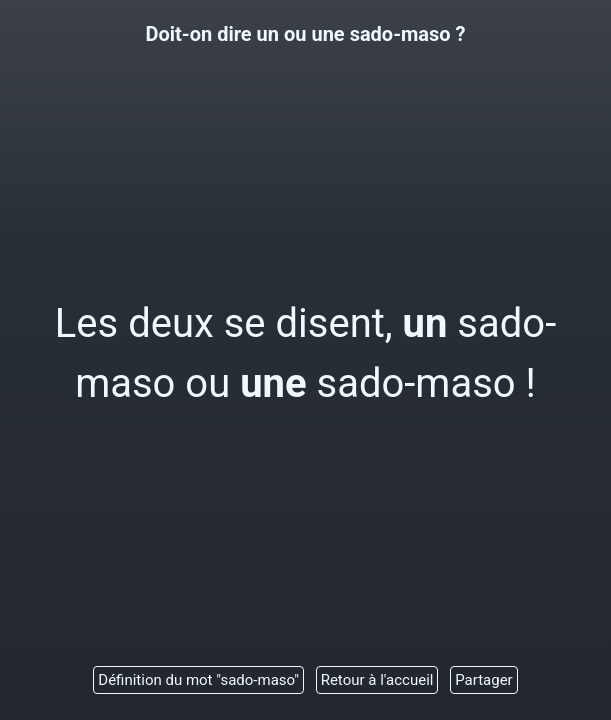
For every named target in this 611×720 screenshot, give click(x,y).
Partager (484, 680)
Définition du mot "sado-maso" (198, 680)
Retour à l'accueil (377, 680)
